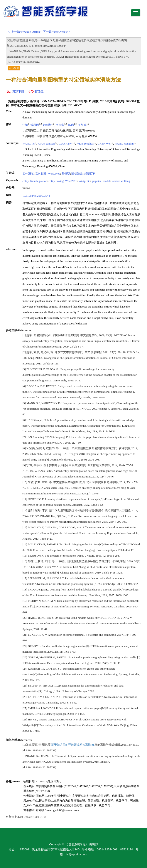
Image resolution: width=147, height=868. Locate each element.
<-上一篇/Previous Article (24, 32)
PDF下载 (18, 92)
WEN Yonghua (85, 144)
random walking (121, 181)
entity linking (56, 181)
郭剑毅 (47, 125)
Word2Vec (54, 174)
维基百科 (90, 174)
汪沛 (25, 125)
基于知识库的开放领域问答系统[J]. (73, 745)
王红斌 (82, 125)
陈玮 (71, 125)
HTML (39, 92)
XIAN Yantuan (46, 144)
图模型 (66, 174)
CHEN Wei (104, 144)
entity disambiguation (35, 181)
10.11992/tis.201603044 (36, 196)
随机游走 (77, 174)
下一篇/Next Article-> (57, 32)
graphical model (101, 181)
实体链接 (41, 174)
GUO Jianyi (66, 144)
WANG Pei (29, 144)
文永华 (60, 125)
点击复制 (14, 68)
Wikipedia (84, 181)
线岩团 (35, 125)
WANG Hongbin (124, 144)
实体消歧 (28, 174)
